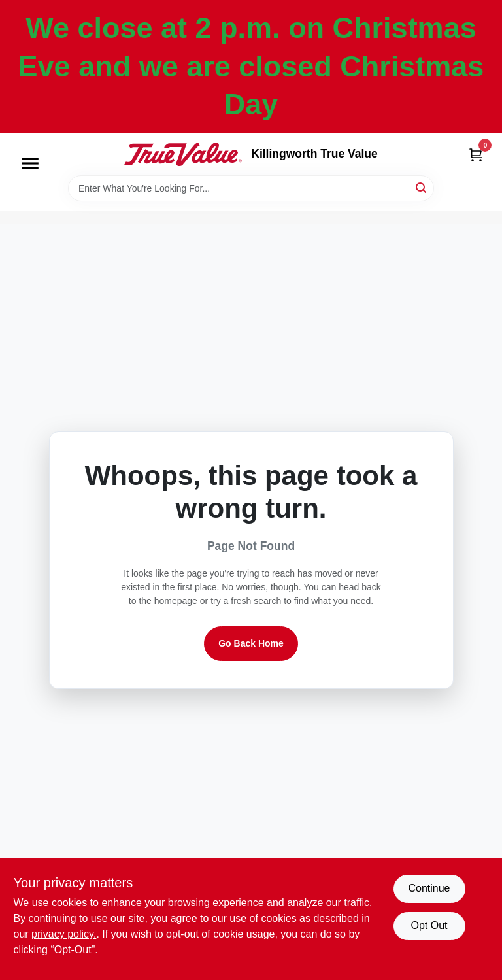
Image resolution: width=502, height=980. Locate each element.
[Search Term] (251, 188)
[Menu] (30, 163)
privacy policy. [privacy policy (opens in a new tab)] (64, 934)
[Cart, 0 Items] (476, 155)
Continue (429, 888)
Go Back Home (251, 643)
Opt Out (429, 925)
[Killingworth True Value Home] (183, 154)
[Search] (422, 187)
